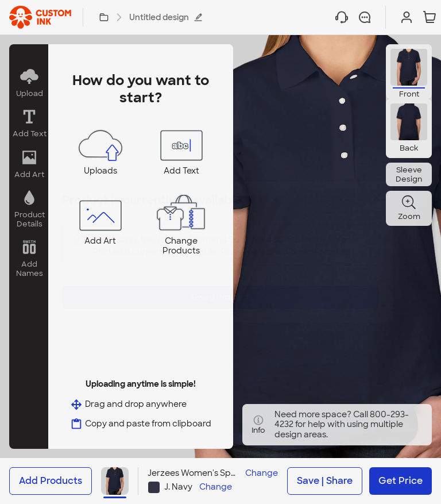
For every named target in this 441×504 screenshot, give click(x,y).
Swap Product (220, 288)
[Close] (377, 206)
